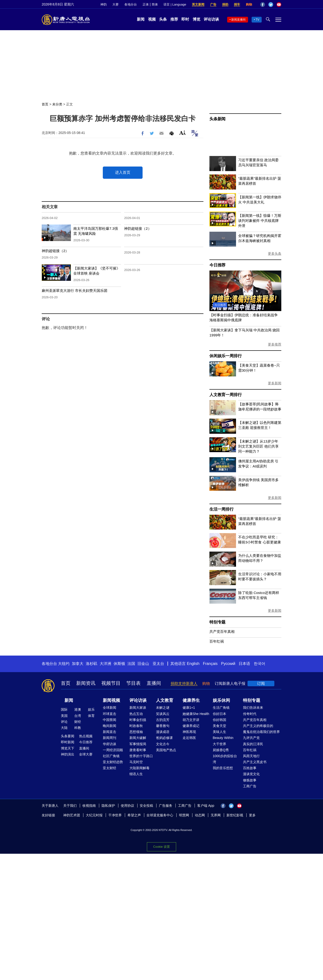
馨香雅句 (163, 726)
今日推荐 (217, 265)
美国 (64, 716)
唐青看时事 (138, 750)
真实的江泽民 (253, 744)
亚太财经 (110, 768)
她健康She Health (196, 714)
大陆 (64, 728)
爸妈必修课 (164, 738)
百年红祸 (217, 641)
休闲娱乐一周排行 (225, 356)
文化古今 (163, 744)
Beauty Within (223, 738)
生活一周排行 (222, 509)
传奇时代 (250, 714)
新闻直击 (110, 732)
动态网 (200, 815)
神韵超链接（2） (138, 228)
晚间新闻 (110, 726)
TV (257, 20)
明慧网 (184, 815)
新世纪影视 (235, 815)
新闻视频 (111, 700)
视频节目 (111, 683)
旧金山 (143, 664)
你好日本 (219, 714)
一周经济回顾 (113, 750)
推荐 (174, 19)
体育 (91, 716)
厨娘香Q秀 (221, 750)
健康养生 (191, 700)
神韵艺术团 (72, 815)
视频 (152, 19)
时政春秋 (136, 726)
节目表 (133, 683)
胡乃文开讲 (191, 720)
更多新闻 (275, 383)
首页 (45, 104)
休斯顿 (119, 664)
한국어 (260, 664)
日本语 (244, 664)
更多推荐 (275, 344)
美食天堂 (219, 726)
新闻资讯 (86, 683)
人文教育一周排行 (225, 395)
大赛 (115, 4)
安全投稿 (146, 806)
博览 (196, 19)
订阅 (261, 683)
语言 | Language (175, 4)
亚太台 (158, 664)
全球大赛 (86, 754)
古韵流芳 (163, 720)
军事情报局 (138, 744)
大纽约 (64, 664)
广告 (213, 4)
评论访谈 (211, 19)
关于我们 (70, 806)
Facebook (263, 5)
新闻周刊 (110, 738)
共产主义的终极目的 (258, 726)
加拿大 (78, 664)
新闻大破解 (138, 738)
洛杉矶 (92, 664)
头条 (163, 19)
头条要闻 (68, 736)
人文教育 (165, 700)
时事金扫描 (138, 720)
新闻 (141, 19)
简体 (155, 4)
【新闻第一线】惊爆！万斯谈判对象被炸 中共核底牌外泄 (260, 221)
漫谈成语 (163, 732)
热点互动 (136, 714)
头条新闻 (217, 119)
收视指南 (89, 806)
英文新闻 (198, 4)
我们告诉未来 (253, 708)
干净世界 (115, 815)
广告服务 (166, 806)
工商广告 (250, 786)
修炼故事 (250, 780)
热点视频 (86, 736)
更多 (252, 815)
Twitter (271, 5)
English (193, 664)
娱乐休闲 (221, 700)
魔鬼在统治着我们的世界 (261, 732)
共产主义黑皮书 (255, 762)
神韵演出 (68, 754)
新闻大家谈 (138, 708)
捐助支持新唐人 (184, 683)
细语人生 (136, 774)
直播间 (154, 683)
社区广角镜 (111, 756)
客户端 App (206, 806)
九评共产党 (251, 738)
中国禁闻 (110, 720)
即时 (185, 19)
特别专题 (217, 622)
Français (210, 664)
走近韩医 (189, 738)
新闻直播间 (238, 20)
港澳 (78, 709)
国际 (64, 709)
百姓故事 (250, 768)
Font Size (182, 133)
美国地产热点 (166, 750)
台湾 (78, 716)
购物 (249, 4)
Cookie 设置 (161, 847)
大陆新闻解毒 (139, 768)
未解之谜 (163, 708)
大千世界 (219, 744)
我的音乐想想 (223, 768)
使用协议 (127, 806)
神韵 (104, 4)
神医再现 (189, 732)
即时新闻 (68, 742)
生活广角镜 (221, 708)
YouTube (279, 5)
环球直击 (110, 714)
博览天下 (68, 748)
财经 (78, 722)
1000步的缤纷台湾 (225, 759)
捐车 (237, 4)
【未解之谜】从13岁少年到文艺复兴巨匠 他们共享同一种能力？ (258, 446)
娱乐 (91, 709)
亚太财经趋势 (113, 762)
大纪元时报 (94, 815)
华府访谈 (110, 744)
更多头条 (275, 254)
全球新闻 (110, 708)
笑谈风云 (163, 714)
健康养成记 (191, 726)
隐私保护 (108, 806)
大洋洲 (105, 664)
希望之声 (134, 815)
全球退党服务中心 (160, 815)
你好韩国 (219, 720)
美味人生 (219, 732)
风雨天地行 (251, 756)
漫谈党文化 (251, 774)
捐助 (225, 4)
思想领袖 (136, 732)
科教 (78, 728)
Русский (228, 664)
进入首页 (123, 172)
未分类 (57, 104)
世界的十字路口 (141, 756)
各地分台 (131, 4)
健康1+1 (189, 708)
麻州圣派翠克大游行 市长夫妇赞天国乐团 (75, 291)
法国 (131, 664)
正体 (146, 4)
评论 (64, 722)
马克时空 (136, 762)
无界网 (216, 815)
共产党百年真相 (222, 631)
